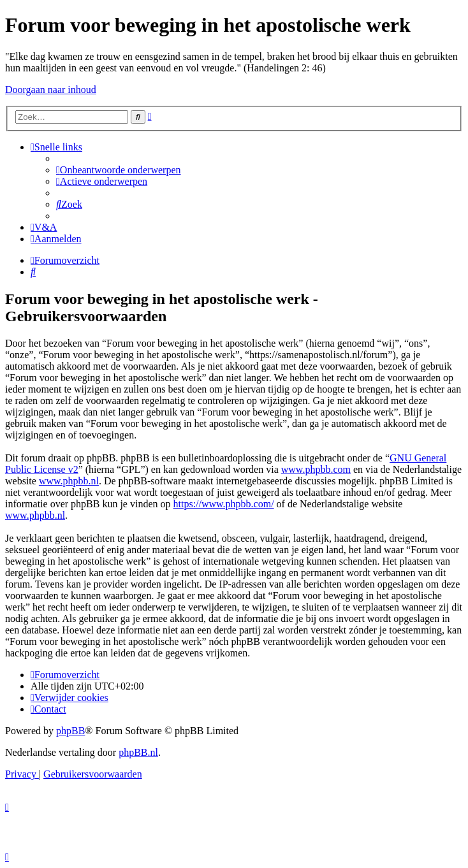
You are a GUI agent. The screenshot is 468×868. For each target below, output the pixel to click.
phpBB (70, 731)
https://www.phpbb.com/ (224, 504)
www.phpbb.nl (69, 481)
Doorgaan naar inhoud (51, 90)
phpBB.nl (138, 752)
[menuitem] (119, 170)
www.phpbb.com (316, 469)
